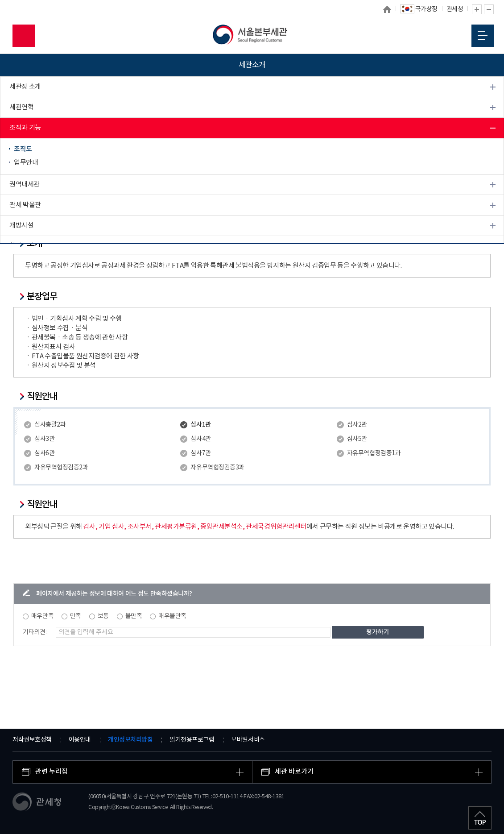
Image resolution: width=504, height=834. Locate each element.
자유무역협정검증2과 (61, 468)
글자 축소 (489, 9)
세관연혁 (21, 107)
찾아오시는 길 (28, 246)
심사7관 (200, 453)
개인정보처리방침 (130, 740)
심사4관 (200, 439)
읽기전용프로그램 (192, 740)
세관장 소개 (25, 87)
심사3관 (44, 439)
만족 (76, 616)
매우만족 (42, 616)
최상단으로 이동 (480, 818)
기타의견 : (35, 632)
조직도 (23, 149)
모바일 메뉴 (483, 35)
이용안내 (80, 740)
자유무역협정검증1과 (374, 453)
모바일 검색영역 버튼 (24, 36)
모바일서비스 (248, 740)
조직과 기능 (25, 128)
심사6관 (44, 453)
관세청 (455, 9)
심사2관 (357, 425)
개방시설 (21, 226)
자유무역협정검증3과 (217, 468)
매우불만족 (172, 616)
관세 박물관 (25, 205)
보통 (103, 616)
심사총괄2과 (50, 425)
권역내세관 (25, 185)
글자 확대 (477, 9)
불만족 (134, 616)
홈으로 (387, 9)
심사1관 (200, 425)
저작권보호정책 (32, 740)
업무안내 (26, 163)
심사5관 (357, 439)
